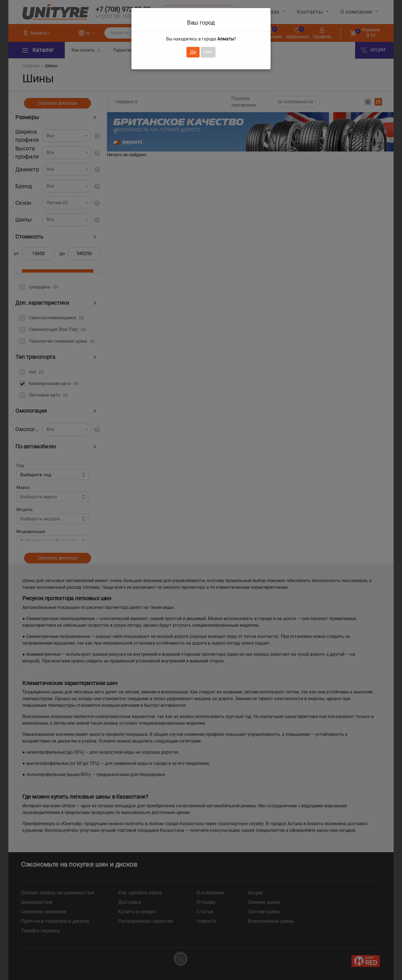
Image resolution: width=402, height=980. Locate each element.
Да (193, 52)
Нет (208, 52)
